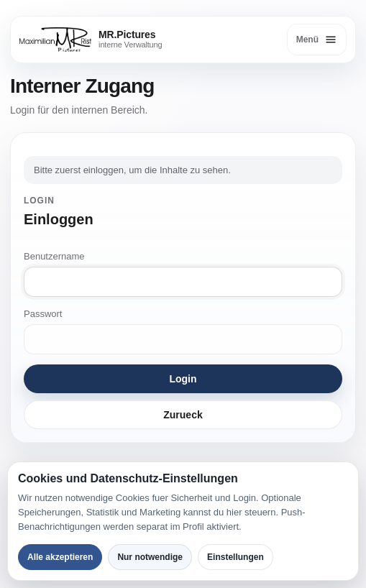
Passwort (43, 314)
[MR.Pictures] (91, 40)
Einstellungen (235, 557)
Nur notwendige (150, 557)
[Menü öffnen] (317, 40)
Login (183, 379)
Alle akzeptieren (60, 557)
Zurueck (183, 415)
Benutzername (54, 256)
